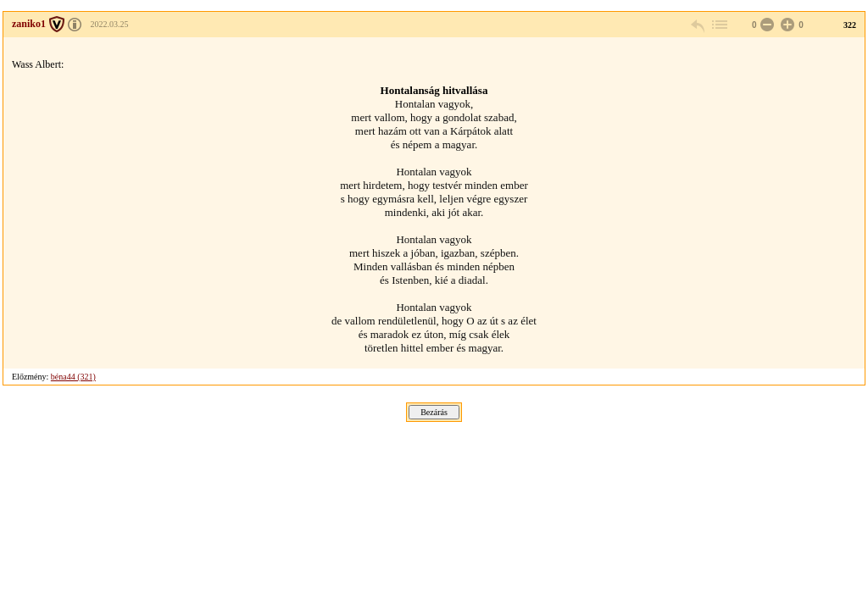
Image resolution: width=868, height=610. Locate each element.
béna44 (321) (73, 377)
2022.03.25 (110, 24)
